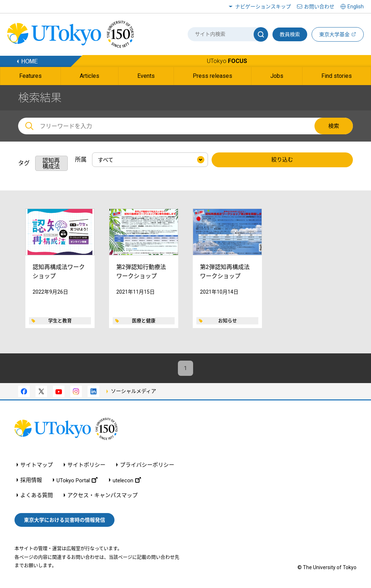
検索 (334, 126)
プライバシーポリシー (147, 466)
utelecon (127, 481)
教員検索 (290, 34)
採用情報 (31, 481)
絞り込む (282, 160)
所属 (81, 159)
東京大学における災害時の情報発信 (64, 521)
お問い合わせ (319, 7)
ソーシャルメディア (134, 392)
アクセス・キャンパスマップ (103, 497)
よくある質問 (37, 497)
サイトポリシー (86, 466)
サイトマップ (37, 466)
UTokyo (227, 61)
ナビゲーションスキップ (263, 7)
